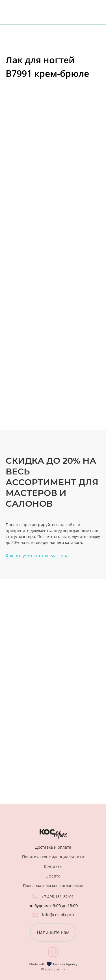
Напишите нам (53, 932)
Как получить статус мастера (37, 556)
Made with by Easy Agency (53, 964)
